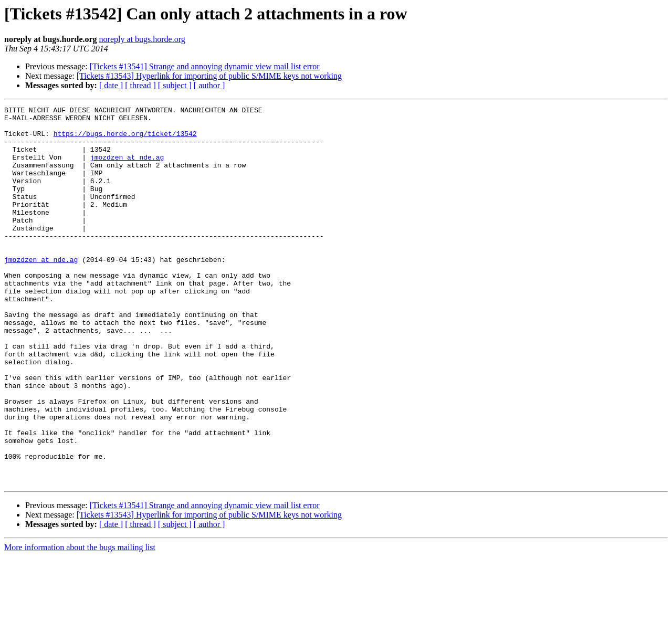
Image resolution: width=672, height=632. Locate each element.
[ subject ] (175, 85)
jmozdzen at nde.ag (127, 168)
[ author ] (209, 85)
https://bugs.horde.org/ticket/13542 (125, 140)
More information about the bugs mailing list (80, 623)
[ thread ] (140, 85)
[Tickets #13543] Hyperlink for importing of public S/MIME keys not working (209, 76)
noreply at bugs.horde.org (142, 39)
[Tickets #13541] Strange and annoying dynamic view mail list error (205, 66)
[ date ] (111, 85)
